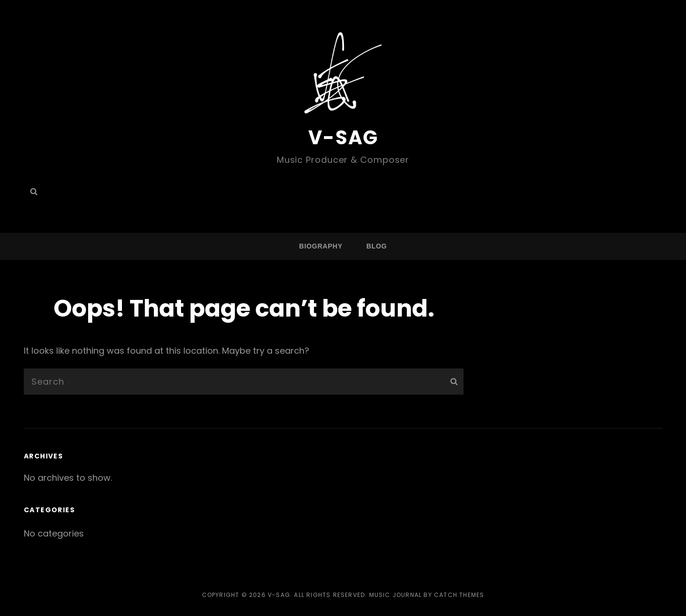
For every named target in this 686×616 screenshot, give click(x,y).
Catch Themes (459, 595)
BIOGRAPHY (321, 246)
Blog (377, 246)
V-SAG (343, 138)
